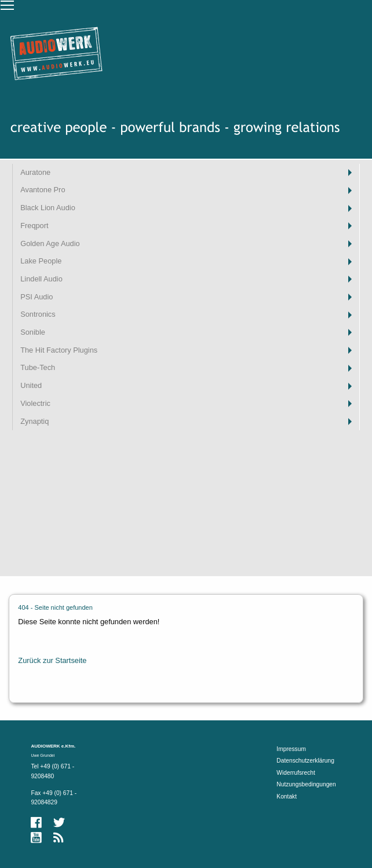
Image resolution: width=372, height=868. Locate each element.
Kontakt (287, 796)
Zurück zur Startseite (52, 660)
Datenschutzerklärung (305, 761)
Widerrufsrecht (296, 773)
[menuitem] (186, 173)
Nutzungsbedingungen (306, 784)
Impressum (291, 749)
